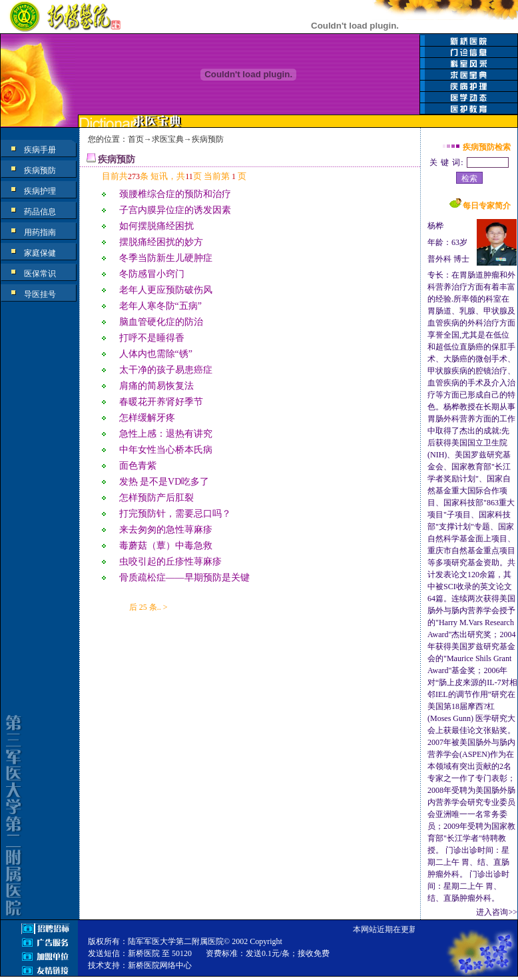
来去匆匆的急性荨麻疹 (166, 530)
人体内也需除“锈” (156, 354)
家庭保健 (40, 253)
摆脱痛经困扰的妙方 (161, 242)
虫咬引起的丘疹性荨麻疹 (170, 562)
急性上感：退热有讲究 (166, 434)
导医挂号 (40, 294)
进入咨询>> (497, 912)
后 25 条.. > (148, 607)
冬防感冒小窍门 (152, 274)
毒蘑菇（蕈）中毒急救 (166, 546)
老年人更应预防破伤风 (166, 290)
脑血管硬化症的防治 (161, 322)
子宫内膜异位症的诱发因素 (175, 210)
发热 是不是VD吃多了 (164, 482)
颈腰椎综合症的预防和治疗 (175, 194)
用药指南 (40, 232)
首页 (136, 139)
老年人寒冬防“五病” (160, 306)
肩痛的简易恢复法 (156, 386)
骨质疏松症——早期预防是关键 (184, 578)
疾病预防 (40, 170)
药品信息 (40, 212)
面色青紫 (138, 466)
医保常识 (40, 274)
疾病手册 (40, 150)
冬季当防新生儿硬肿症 (166, 258)
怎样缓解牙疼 (147, 418)
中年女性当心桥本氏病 (166, 450)
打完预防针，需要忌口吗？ (175, 514)
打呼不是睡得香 (152, 338)
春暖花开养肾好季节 (161, 402)
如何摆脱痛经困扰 (156, 226)
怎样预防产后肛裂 (156, 498)
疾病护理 (40, 191)
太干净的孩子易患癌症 (166, 370)
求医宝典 (168, 139)
